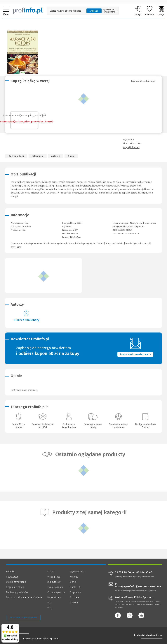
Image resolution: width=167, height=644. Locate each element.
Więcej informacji (132, 147)
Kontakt (10, 572)
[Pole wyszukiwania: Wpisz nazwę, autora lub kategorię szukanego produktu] (66, 11)
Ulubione (149, 11)
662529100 (16, 247)
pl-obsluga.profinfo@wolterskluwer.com (138, 585)
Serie (73, 582)
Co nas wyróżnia (56, 592)
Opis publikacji (16, 156)
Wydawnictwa (77, 572)
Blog (50, 607)
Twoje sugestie (55, 587)
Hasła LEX (75, 587)
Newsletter (12, 577)
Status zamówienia (16, 582)
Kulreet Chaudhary (26, 320)
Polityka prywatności (17, 592)
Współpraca (54, 577)
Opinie (71, 156)
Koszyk (161, 11)
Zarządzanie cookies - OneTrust (23, 617)
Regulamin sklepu (16, 587)
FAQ (49, 602)
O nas (51, 572)
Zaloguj (138, 11)
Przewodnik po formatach (144, 81)
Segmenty (75, 592)
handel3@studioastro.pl (138, 244)
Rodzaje (74, 597)
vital (24, 230)
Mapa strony (54, 597)
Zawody (74, 602)
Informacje (38, 156)
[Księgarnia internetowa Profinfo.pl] (28, 11)
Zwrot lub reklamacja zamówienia (24, 597)
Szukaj (94, 11)
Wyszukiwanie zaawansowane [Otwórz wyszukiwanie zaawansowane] (110, 11)
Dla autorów (54, 582)
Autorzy (55, 156)
